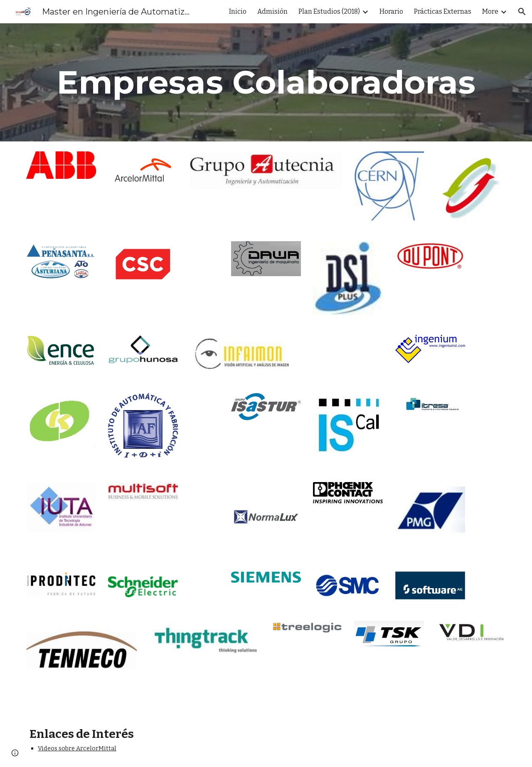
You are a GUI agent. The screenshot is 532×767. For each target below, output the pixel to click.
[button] (522, 12)
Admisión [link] (272, 11)
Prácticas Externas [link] (443, 11)
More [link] (490, 11)
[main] (266, 82)
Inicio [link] (238, 11)
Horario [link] (391, 11)
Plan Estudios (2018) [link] (329, 11)
